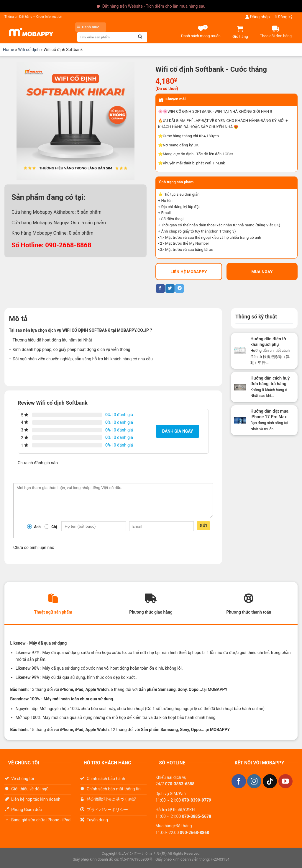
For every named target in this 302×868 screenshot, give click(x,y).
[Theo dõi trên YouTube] (285, 782)
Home (9, 50)
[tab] (53, 604)
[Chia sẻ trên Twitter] (170, 289)
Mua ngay (262, 272)
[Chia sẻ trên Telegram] (180, 289)
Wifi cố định (29, 50)
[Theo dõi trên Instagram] (254, 782)
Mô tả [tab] (18, 318)
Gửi (203, 526)
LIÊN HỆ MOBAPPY (189, 272)
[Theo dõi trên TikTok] (270, 782)
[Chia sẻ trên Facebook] (160, 289)
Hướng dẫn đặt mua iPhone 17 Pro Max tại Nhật (269, 417)
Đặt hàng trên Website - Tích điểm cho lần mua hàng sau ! (155, 6)
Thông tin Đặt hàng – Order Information (33, 17)
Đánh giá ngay (177, 431)
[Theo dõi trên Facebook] (239, 782)
